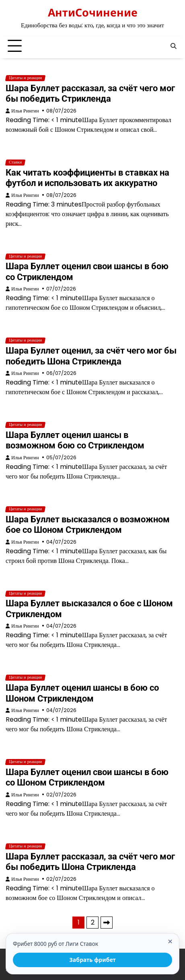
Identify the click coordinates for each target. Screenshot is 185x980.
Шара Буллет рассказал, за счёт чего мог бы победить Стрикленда (90, 93)
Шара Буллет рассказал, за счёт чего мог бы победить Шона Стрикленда (90, 862)
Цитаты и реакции (25, 78)
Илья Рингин (25, 111)
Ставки (15, 162)
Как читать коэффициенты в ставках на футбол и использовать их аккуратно (87, 178)
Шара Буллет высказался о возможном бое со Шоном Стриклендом (88, 525)
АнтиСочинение (93, 12)
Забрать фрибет (93, 960)
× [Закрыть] (170, 942)
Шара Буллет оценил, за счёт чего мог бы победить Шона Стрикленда (91, 356)
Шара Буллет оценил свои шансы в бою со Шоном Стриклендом (87, 777)
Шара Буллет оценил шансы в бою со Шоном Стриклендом (82, 693)
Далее (107, 923)
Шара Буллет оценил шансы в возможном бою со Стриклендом (75, 440)
